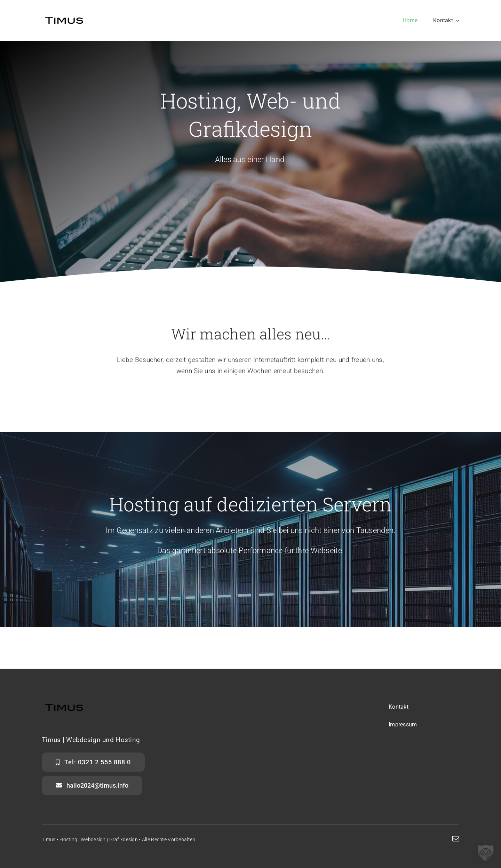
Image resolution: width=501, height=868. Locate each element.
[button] (486, 853)
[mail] (456, 839)
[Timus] (64, 16)
